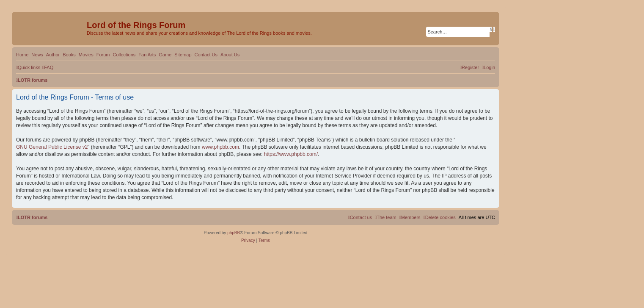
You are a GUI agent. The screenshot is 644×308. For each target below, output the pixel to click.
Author (53, 55)
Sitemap (183, 55)
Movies (86, 55)
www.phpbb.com (220, 147)
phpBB (234, 233)
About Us (230, 55)
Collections (124, 55)
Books (69, 55)
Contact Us (206, 55)
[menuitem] (48, 67)
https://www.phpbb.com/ (291, 154)
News (37, 55)
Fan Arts (147, 55)
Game (165, 55)
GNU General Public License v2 (52, 147)
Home (22, 55)
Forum (103, 55)
